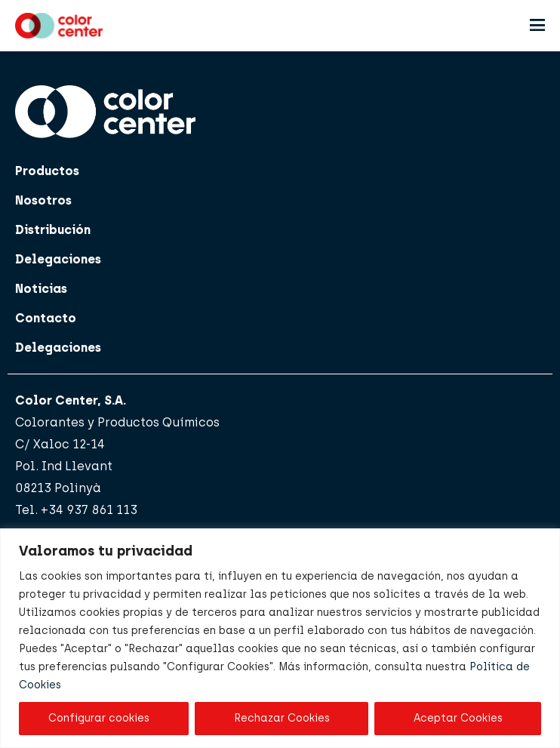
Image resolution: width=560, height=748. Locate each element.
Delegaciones (58, 259)
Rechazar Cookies (282, 718)
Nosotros (43, 200)
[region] (280, 638)
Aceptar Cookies (458, 718)
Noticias (41, 289)
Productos (47, 171)
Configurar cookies (99, 718)
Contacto (46, 318)
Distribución (53, 230)
